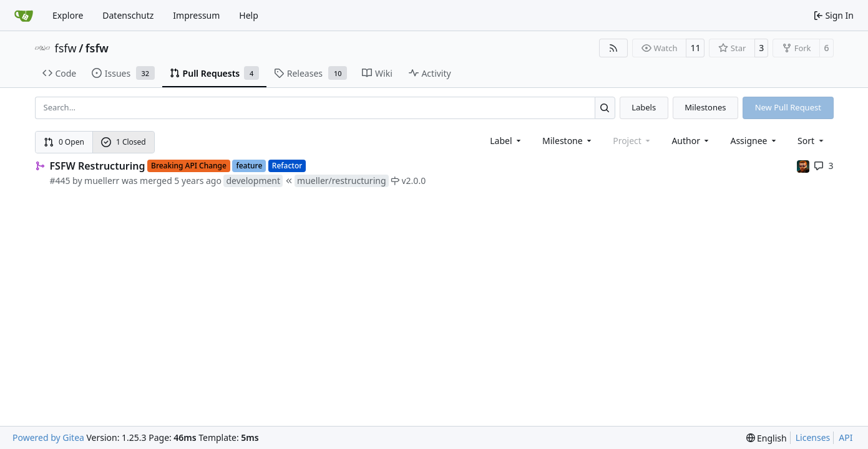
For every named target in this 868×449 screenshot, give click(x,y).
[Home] (24, 16)
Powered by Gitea (48, 437)
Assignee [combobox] (754, 141)
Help (249, 15)
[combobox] (506, 141)
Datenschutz (128, 15)
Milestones (705, 107)
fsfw (66, 48)
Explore (68, 15)
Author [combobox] (691, 141)
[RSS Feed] (613, 48)
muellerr (102, 181)
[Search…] (605, 108)
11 (695, 48)
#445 (60, 181)
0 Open (64, 142)
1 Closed (124, 142)
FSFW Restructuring (98, 166)
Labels (644, 107)
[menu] (812, 141)
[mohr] (803, 166)
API (846, 437)
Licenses (813, 437)
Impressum (196, 15)
